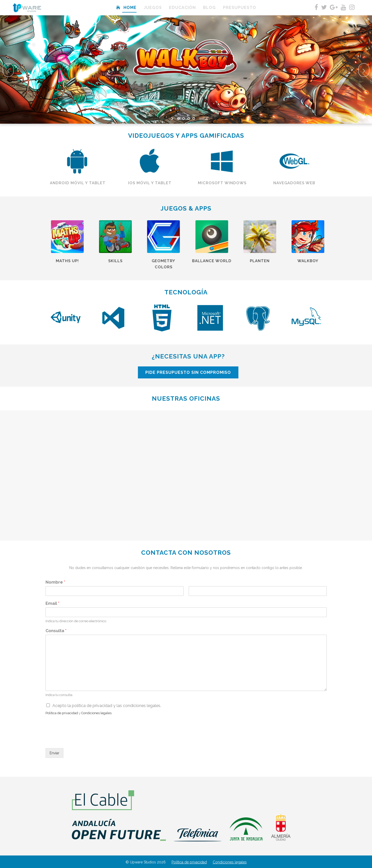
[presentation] (84, 740)
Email (52, 603)
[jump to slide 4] (194, 119)
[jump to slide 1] (178, 119)
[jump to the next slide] (364, 70)
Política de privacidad (189, 862)
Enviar (54, 753)
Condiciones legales (230, 862)
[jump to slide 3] (189, 119)
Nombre (55, 582)
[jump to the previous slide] (8, 70)
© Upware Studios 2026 (146, 862)
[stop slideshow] (200, 119)
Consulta (56, 631)
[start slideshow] (173, 119)
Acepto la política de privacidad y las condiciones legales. (107, 706)
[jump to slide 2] (184, 119)
